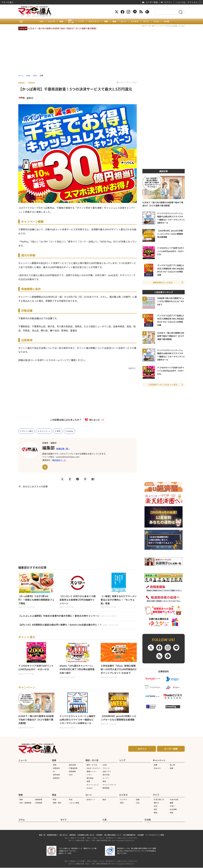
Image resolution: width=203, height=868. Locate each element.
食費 (88, 782)
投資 (61, 21)
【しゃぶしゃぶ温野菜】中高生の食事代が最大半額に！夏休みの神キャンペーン (67, 616)
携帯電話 (106, 788)
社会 (138, 803)
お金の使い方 (159, 800)
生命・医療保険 (25, 803)
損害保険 (39, 800)
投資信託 (56, 769)
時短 (172, 813)
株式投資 (72, 765)
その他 (167, 21)
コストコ (106, 769)
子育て (172, 807)
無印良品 (90, 779)
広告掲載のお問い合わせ (86, 835)
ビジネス (135, 21)
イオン (89, 775)
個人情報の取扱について (113, 835)
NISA (71, 775)
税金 (114, 21)
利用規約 (99, 835)
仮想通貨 (72, 772)
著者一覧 (42, 835)
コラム (156, 21)
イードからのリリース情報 (155, 835)
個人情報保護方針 (129, 835)
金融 (172, 769)
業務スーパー (92, 772)
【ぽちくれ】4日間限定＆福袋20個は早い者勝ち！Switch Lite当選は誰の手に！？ (69, 625)
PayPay (70, 431)
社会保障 (173, 810)
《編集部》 (132, 368)
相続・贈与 (57, 803)
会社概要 (141, 835)
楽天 (59, 431)
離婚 (172, 803)
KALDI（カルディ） (94, 769)
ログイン (142, 749)
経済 (122, 803)
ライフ (146, 21)
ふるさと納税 (74, 803)
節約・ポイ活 (71, 21)
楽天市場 (106, 775)
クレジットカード (109, 785)
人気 (41, 21)
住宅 (156, 807)
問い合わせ (64, 835)
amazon (90, 788)
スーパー (106, 779)
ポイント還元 (27, 431)
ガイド (64, 820)
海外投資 (56, 775)
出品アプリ (107, 772)
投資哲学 (56, 779)
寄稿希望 (72, 835)
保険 (106, 21)
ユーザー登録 (171, 749)
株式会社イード (59, 460)
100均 (105, 765)
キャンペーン (94, 21)
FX (54, 772)
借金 (104, 800)
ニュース (51, 21)
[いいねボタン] (93, 420)
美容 (104, 782)
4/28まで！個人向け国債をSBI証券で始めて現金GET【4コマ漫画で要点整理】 (63, 28)
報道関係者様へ (53, 835)
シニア (81, 21)
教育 (156, 813)
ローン (124, 21)
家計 (156, 810)
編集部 (49, 448)
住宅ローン (91, 800)
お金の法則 (174, 800)
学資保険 (39, 803)
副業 (138, 800)
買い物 (172, 765)
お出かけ (157, 769)
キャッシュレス (93, 785)
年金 (71, 800)
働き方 (156, 803)
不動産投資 (73, 769)
